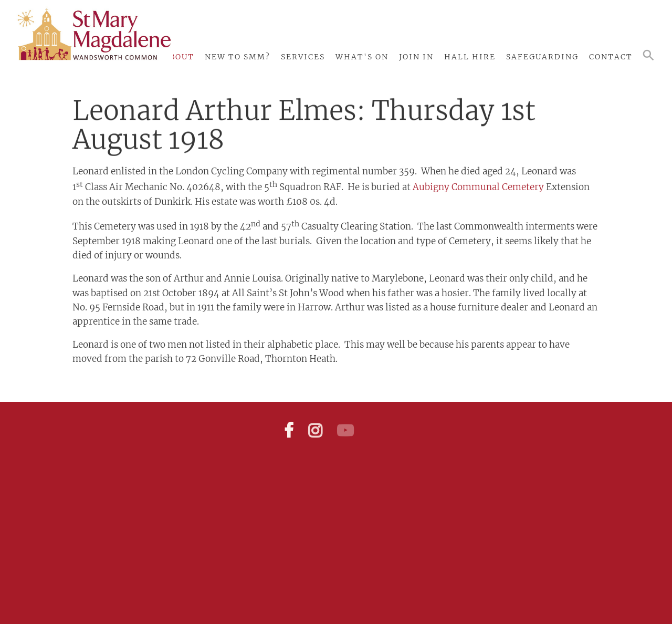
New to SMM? (238, 57)
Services (303, 57)
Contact (611, 57)
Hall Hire (470, 57)
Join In (416, 57)
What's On (362, 57)
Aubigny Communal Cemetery (478, 184)
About (179, 57)
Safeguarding (542, 57)
